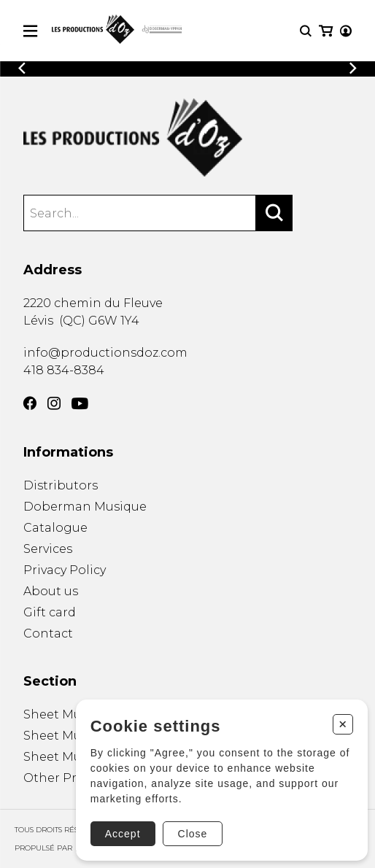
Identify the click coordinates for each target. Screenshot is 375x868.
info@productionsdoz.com (105, 353)
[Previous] (22, 68)
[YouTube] (80, 404)
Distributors (61, 485)
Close (193, 834)
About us (51, 591)
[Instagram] (54, 403)
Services (48, 549)
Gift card (50, 612)
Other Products (71, 778)
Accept (123, 834)
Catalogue (55, 528)
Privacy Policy (65, 570)
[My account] (346, 31)
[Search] (274, 213)
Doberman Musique (85, 507)
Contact (48, 633)
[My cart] (326, 31)
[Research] (306, 31)
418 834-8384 (64, 370)
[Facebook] (30, 403)
